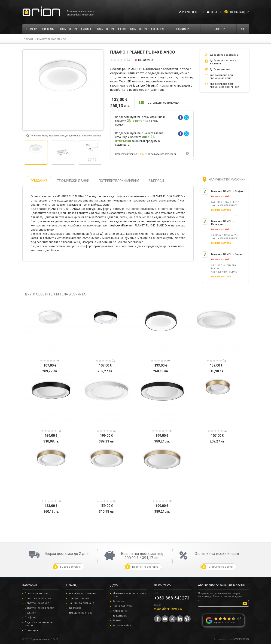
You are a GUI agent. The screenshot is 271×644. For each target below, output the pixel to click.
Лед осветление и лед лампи (40, 624)
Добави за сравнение (224, 55)
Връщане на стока (80, 613)
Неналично (146, 60)
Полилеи (30, 613)
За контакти (120, 616)
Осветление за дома (38, 598)
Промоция (31, 630)
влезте (143, 154)
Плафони (31, 618)
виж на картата (221, 210)
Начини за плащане (81, 603)
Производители (123, 606)
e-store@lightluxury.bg (168, 609)
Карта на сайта (122, 625)
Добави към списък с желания (224, 62)
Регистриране (191, 12)
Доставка (75, 608)
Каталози (118, 601)
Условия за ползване (82, 593)
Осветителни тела (37, 593)
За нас (117, 621)
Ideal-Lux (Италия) (146, 86)
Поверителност (79, 598)
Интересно (120, 611)
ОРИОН (28, 39)
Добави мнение (220, 69)
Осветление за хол (37, 603)
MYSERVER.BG (241, 639)
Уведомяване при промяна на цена (221, 77)
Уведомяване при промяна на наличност (224, 85)
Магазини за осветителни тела (129, 595)
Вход (214, 12)
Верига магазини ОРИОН (45, 639)
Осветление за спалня (39, 608)
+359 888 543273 (172, 598)
